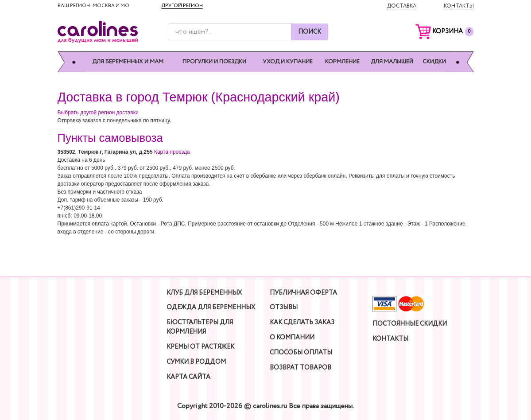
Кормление (342, 62)
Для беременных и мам (128, 62)
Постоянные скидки (410, 324)
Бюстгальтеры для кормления (200, 327)
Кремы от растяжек (200, 347)
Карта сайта (188, 377)
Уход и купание (288, 62)
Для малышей (392, 62)
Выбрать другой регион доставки (98, 113)
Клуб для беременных (204, 293)
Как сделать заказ (302, 323)
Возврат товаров (300, 368)
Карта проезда (172, 152)
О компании (292, 338)
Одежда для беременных (211, 307)
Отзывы (284, 307)
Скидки (434, 62)
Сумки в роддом (196, 362)
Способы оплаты (301, 353)
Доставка (402, 6)
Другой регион (182, 6)
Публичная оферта (303, 293)
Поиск (310, 32)
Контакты (459, 6)
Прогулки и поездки (214, 62)
